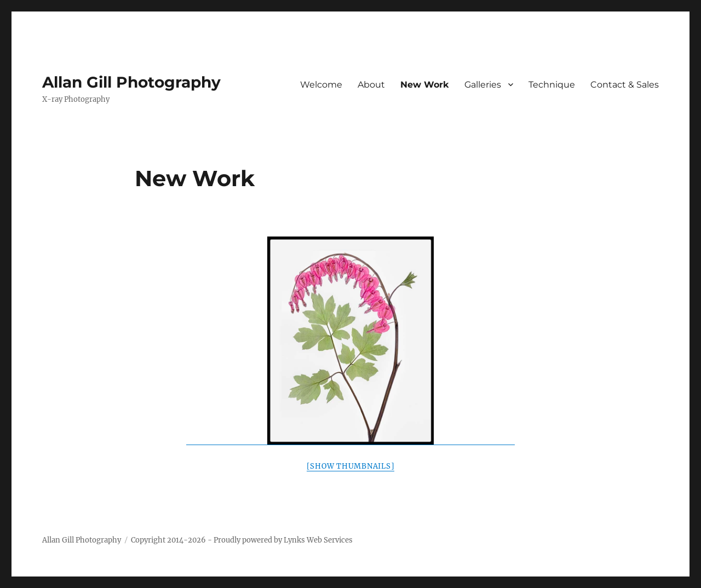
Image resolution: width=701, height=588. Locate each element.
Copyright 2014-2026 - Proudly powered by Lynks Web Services (242, 540)
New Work (425, 85)
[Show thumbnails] (351, 466)
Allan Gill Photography (131, 82)
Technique (552, 85)
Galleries (483, 85)
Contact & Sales (625, 85)
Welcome (321, 85)
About (371, 85)
